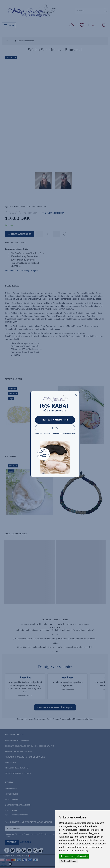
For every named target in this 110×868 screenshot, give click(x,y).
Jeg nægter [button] (83, 856)
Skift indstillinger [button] (68, 861)
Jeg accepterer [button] (67, 856)
